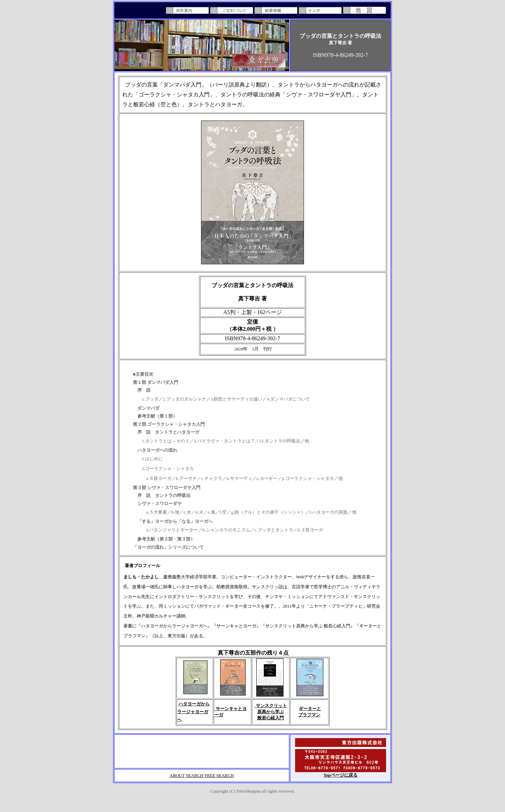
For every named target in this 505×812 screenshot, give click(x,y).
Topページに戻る (340, 775)
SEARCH (194, 775)
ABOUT (177, 775)
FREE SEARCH (219, 775)
